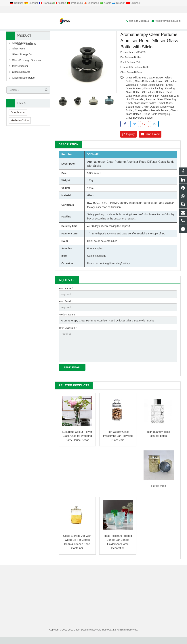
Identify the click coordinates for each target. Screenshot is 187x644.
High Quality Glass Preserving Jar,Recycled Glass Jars (118, 443)
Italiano (60, 3)
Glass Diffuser (20, 77)
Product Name (67, 324)
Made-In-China (20, 131)
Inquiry (128, 145)
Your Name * (66, 299)
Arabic (106, 3)
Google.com (18, 123)
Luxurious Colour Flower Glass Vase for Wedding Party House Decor (77, 443)
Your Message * (68, 337)
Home (49, 33)
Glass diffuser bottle (81, 33)
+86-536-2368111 (19, 9)
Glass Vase (19, 59)
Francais (46, 3)
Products (62, 33)
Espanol (31, 3)
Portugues (75, 3)
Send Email (150, 145)
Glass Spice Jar (21, 83)
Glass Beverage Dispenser (27, 71)
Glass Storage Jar (22, 65)
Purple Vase (159, 493)
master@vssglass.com (48, 9)
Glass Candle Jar (22, 53)
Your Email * (66, 311)
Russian (119, 3)
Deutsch (17, 3)
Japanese (92, 3)
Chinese (133, 3)
